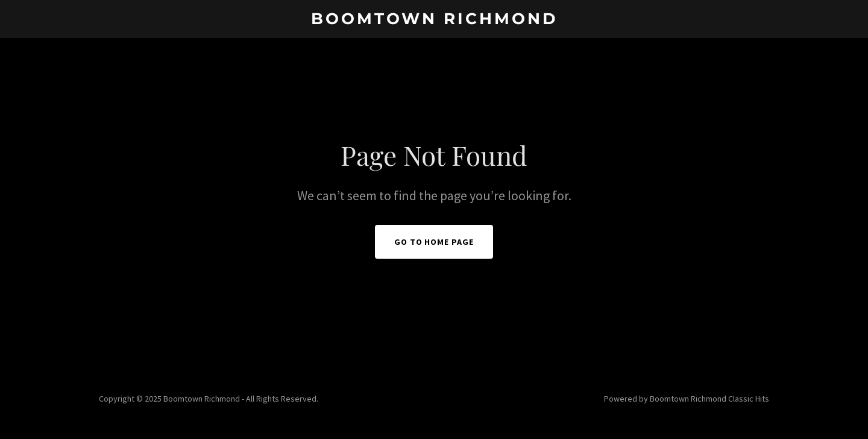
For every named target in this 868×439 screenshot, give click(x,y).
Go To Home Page (434, 242)
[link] (434, 21)
